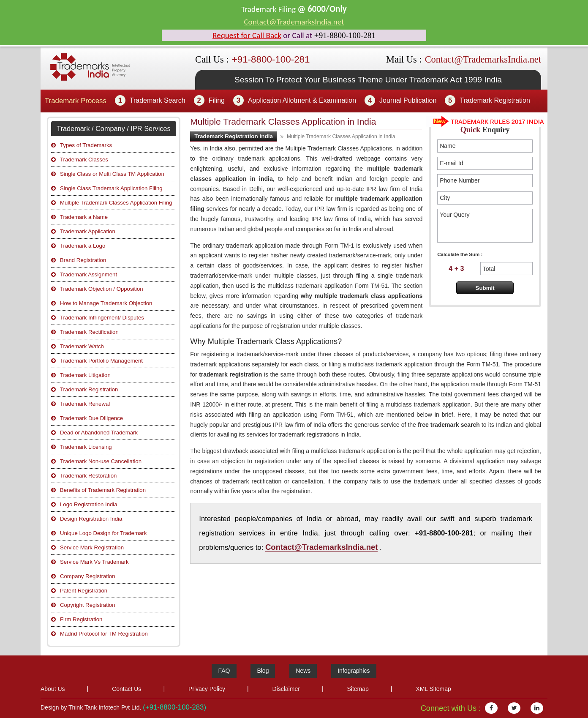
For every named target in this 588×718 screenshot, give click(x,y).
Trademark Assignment (88, 274)
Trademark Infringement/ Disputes (102, 318)
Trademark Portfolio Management (101, 361)
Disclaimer (286, 689)
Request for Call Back (247, 35)
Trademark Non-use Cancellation (101, 461)
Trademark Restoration (88, 476)
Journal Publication (408, 100)
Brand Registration (83, 260)
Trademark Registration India (234, 136)
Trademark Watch (82, 346)
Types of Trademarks (86, 145)
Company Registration (87, 576)
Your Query (485, 226)
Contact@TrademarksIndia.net (294, 22)
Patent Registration (84, 591)
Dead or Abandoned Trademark (99, 433)
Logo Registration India (89, 504)
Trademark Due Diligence (91, 418)
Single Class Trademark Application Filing (111, 188)
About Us (53, 689)
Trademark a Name (84, 217)
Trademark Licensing (86, 447)
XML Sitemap (433, 689)
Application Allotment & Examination (302, 100)
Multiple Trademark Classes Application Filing (116, 203)
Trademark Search (158, 100)
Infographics (354, 671)
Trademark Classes (84, 160)
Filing (217, 100)
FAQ (224, 671)
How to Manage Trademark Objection (106, 303)
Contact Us (127, 689)
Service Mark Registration (92, 547)
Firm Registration (81, 619)
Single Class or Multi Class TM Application (112, 174)
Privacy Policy (207, 689)
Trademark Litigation (85, 375)
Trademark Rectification (89, 332)
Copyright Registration (87, 605)
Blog (263, 671)
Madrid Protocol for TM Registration (104, 634)
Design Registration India (91, 519)
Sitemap (358, 689)
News (303, 671)
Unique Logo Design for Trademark (103, 533)
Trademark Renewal (85, 404)
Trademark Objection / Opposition (102, 289)
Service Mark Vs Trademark (94, 562)
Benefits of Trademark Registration (103, 490)
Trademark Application (88, 231)
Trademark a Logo (83, 246)
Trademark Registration (495, 100)
